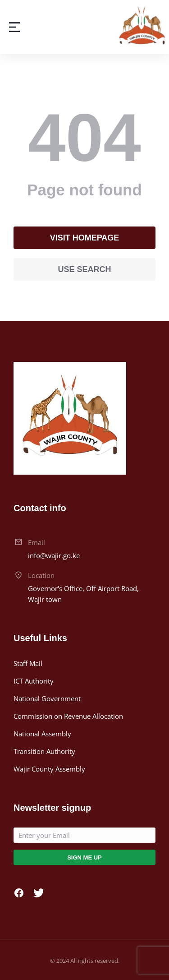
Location (41, 575)
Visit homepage (85, 238)
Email (37, 542)
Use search (84, 269)
